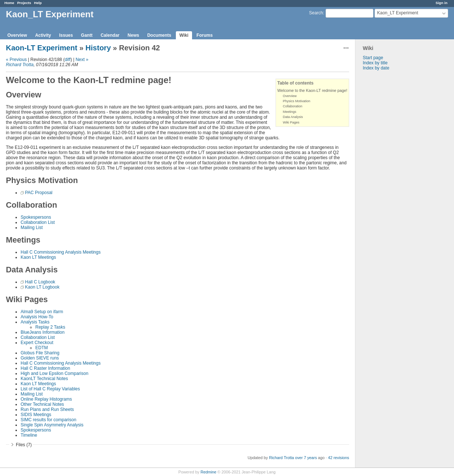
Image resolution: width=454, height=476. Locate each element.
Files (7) (24, 445)
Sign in (441, 3)
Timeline (29, 435)
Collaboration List (38, 222)
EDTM (42, 348)
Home (9, 3)
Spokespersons (36, 217)
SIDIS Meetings (36, 415)
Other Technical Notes (42, 404)
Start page (373, 58)
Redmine (208, 472)
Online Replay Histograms (46, 399)
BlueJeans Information (42, 332)
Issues (66, 35)
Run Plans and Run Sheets (47, 409)
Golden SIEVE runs (40, 358)
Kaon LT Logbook (42, 287)
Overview (17, 35)
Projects (24, 3)
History (98, 48)
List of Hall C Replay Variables (50, 389)
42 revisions (338, 458)
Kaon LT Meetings (38, 257)
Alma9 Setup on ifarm (42, 312)
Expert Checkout (37, 343)
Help (38, 3)
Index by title (375, 63)
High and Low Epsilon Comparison (54, 373)
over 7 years (306, 458)
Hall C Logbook (40, 282)
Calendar (110, 35)
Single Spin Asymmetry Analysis (52, 425)
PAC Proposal (39, 193)
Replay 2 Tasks (50, 327)
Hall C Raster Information (45, 368)
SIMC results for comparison (48, 420)
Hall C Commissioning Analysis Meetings (61, 252)
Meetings (290, 112)
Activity (43, 35)
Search (316, 13)
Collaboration (293, 106)
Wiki (184, 35)
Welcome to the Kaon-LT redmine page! (312, 90)
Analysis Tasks (35, 322)
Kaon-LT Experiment (42, 48)
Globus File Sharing (40, 353)
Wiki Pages (291, 122)
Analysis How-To (37, 317)
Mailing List (32, 228)
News (133, 35)
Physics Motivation (297, 101)
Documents (159, 35)
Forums (205, 35)
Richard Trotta (20, 65)
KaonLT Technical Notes (44, 379)
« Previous (16, 60)
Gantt (87, 35)
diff (68, 60)
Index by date (376, 68)
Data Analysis (293, 117)
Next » (82, 60)
